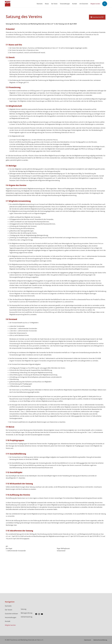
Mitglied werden (10, 625)
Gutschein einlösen (11, 614)
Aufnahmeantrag (27, 617)
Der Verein (9, 610)
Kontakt (8, 621)
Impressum (88, 640)
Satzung (24, 609)
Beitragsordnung (27, 613)
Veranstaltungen (11, 617)
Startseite (8, 606)
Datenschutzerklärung (100, 640)
